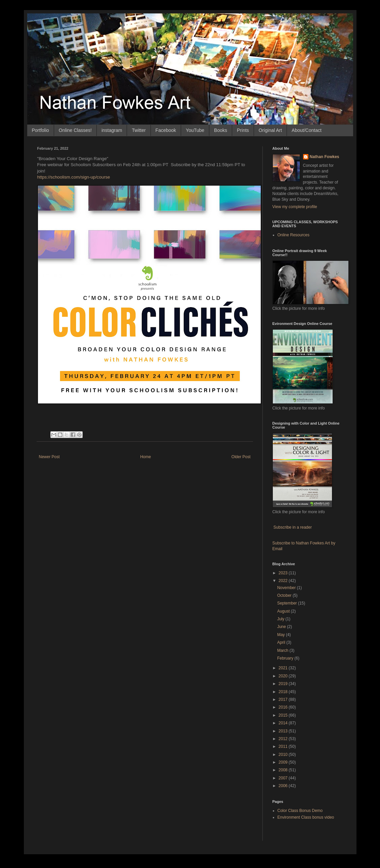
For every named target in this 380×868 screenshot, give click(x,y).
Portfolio (40, 130)
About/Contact (307, 130)
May (282, 635)
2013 (284, 731)
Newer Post (49, 457)
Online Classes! (75, 130)
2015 (284, 715)
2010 (284, 755)
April (282, 642)
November (287, 588)
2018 (284, 692)
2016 (284, 707)
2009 (284, 762)
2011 (284, 746)
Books (221, 130)
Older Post (241, 457)
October (285, 595)
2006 (284, 786)
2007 (284, 778)
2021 (284, 668)
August (284, 611)
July (281, 619)
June (282, 627)
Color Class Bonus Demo (300, 811)
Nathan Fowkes (325, 157)
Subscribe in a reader (293, 527)
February (286, 658)
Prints (243, 130)
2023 (284, 573)
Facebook (166, 130)
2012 (284, 739)
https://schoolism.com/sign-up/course (74, 177)
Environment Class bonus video (306, 817)
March (283, 650)
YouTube (195, 130)
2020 (284, 676)
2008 (284, 770)
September (288, 603)
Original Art (270, 130)
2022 (284, 581)
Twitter (139, 130)
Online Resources (293, 235)
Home (145, 457)
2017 (284, 700)
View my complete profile (295, 207)
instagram (112, 130)
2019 (284, 684)
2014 (284, 723)
